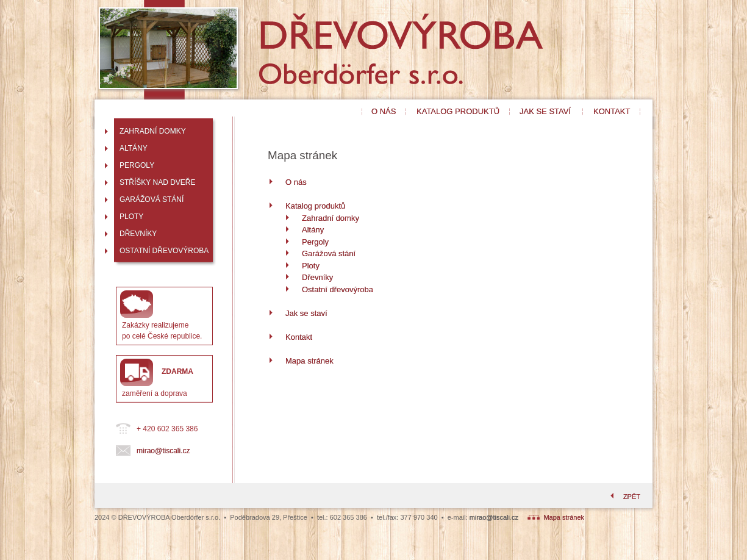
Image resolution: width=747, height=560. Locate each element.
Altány (313, 230)
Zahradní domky (331, 218)
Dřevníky (317, 277)
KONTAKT (612, 111)
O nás (296, 182)
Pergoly (315, 242)
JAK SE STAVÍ (545, 111)
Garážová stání (329, 253)
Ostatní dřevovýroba (338, 289)
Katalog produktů (315, 206)
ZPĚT (624, 497)
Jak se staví (306, 313)
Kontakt (299, 337)
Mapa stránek (309, 361)
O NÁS (384, 111)
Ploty (311, 266)
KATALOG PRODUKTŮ (458, 111)
